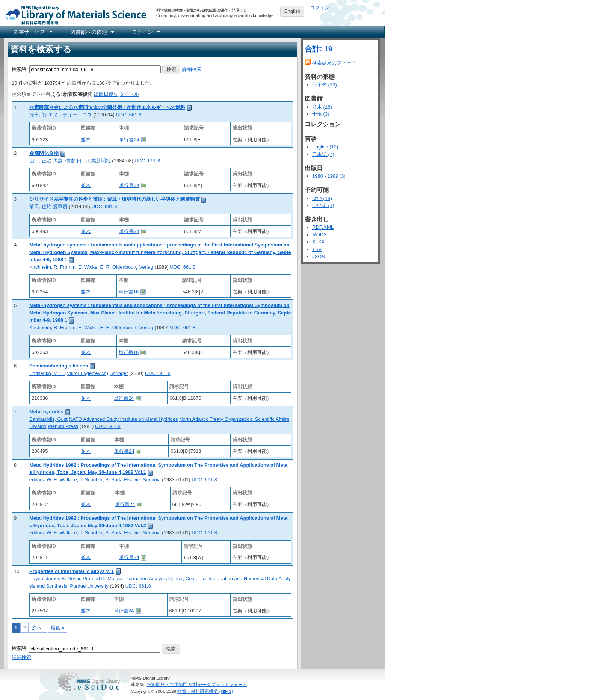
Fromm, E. (72, 267)
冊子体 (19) (325, 85)
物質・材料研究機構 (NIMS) (205, 691)
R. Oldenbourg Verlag (129, 267)
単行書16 (129, 292)
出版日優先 (106, 94)
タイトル (129, 94)
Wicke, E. (94, 267)
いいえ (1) (323, 205)
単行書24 (129, 140)
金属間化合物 (44, 153)
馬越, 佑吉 (64, 161)
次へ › (38, 628)
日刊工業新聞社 (94, 161)
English (292, 11)
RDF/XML (323, 227)
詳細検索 (192, 69)
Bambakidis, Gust (48, 419)
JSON (319, 256)
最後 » (58, 628)
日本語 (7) (323, 154)
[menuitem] (32, 32)
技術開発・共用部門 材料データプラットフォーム (197, 684)
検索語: (20, 69)
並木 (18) (322, 107)
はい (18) (322, 198)
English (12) (325, 147)
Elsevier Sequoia (142, 480)
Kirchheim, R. (44, 267)
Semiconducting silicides (59, 366)
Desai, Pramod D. (87, 578)
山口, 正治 (40, 161)
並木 (86, 140)
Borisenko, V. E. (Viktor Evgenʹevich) (69, 373)
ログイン (320, 8)
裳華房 (60, 206)
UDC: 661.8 (128, 115)
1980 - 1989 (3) (329, 176)
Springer (119, 373)
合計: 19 (319, 49)
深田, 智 (38, 115)
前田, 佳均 (40, 206)
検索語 (19, 648)
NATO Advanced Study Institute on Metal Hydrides (124, 419)
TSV (317, 249)
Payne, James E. (48, 578)
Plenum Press (63, 426)
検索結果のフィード (334, 63)
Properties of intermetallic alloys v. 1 (72, 571)
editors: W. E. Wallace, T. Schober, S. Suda (76, 480)
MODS (319, 235)
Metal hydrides (46, 412)
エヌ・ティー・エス (70, 115)
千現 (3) (321, 114)
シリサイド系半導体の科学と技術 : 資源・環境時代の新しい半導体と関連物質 (115, 199)
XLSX (318, 242)
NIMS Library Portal (74, 15)
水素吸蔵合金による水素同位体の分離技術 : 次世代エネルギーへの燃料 (107, 107)
